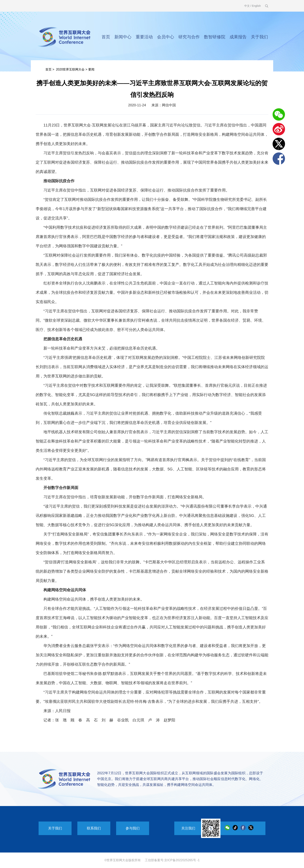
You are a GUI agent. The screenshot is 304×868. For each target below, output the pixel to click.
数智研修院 (215, 37)
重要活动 (144, 37)
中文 (247, 6)
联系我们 (94, 828)
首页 (106, 37)
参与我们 (133, 828)
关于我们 (259, 37)
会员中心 (166, 37)
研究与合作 (189, 37)
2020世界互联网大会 (70, 69)
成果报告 (238, 37)
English (256, 6)
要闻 (91, 69)
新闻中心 (123, 37)
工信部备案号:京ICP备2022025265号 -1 (172, 860)
